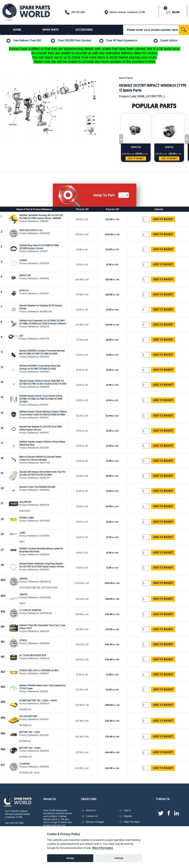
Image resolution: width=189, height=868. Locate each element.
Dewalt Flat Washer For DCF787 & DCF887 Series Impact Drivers (41, 428)
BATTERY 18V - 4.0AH (30, 748)
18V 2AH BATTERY (28, 716)
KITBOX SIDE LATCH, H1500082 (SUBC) (39, 670)
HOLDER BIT (25, 502)
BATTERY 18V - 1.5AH (30, 732)
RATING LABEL (27, 518)
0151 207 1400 (75, 12)
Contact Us (89, 816)
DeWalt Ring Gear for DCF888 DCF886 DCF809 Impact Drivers (39, 247)
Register (125, 816)
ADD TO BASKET (136, 158)
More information (103, 848)
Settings (119, 858)
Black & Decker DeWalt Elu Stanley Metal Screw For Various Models (40, 458)
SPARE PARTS (51, 30)
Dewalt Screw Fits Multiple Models (37, 487)
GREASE (23, 579)
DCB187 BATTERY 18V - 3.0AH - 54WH (38, 700)
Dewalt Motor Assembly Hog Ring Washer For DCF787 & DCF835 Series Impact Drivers (42, 565)
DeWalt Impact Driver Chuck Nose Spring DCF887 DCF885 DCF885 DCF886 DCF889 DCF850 (41, 399)
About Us (88, 810)
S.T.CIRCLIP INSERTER (30, 610)
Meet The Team (129, 822)
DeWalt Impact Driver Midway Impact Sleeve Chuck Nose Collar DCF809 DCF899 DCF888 (43, 413)
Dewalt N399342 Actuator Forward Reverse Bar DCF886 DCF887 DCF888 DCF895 (42, 352)
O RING (23, 260)
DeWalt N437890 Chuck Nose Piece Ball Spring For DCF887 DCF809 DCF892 (40, 367)
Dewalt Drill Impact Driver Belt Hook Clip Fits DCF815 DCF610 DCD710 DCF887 (42, 473)
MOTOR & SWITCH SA (31, 230)
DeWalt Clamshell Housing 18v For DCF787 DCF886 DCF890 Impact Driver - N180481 (41, 217)
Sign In (125, 810)
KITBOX (23, 640)
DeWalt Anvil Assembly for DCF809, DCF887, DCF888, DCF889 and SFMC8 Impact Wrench (43, 322)
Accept (70, 858)
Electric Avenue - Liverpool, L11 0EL (125, 12)
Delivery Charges (92, 822)
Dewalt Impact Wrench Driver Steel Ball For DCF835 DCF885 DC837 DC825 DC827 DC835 (43, 382)
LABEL (22, 533)
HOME (17, 30)
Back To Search (126, 78)
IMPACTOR (136, 147)
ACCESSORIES (84, 30)
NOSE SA (169, 147)
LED (21, 336)
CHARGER (24, 764)
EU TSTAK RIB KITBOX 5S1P (33, 655)
